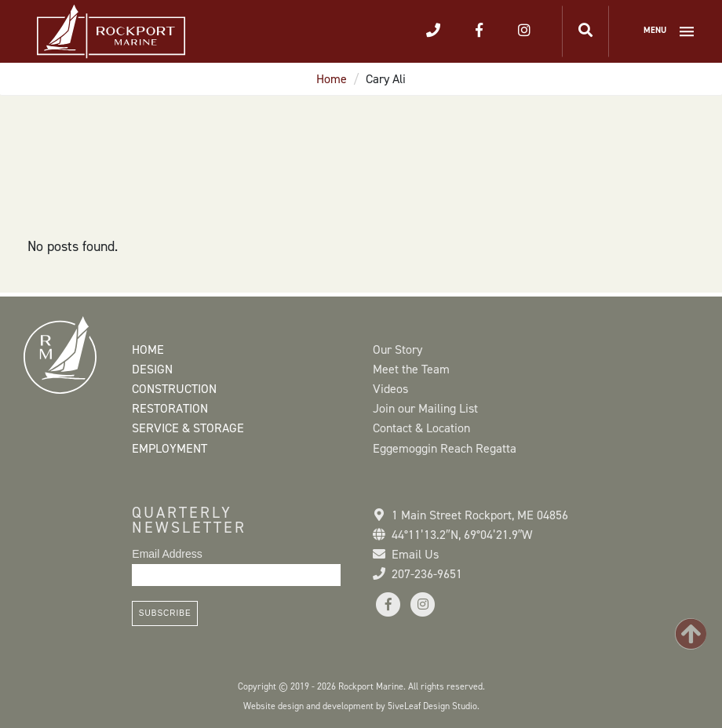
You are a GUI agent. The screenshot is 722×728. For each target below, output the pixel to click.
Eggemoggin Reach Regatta (445, 448)
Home (332, 79)
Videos (390, 389)
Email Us (415, 554)
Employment (170, 448)
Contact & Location (421, 428)
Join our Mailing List (425, 408)
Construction (174, 389)
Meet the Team (411, 369)
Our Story (397, 349)
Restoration (170, 408)
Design (152, 369)
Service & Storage (188, 428)
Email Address (167, 554)
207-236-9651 (427, 574)
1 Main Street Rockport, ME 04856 (480, 515)
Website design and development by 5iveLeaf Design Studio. (361, 706)
